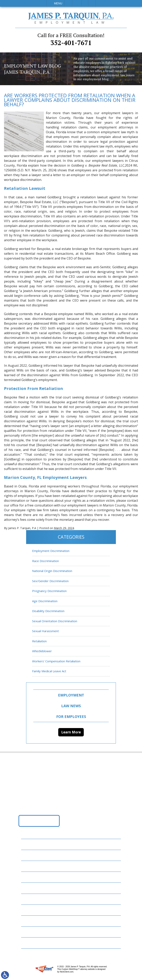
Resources (32, 910)
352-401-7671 (71, 39)
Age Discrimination (45, 601)
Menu (58, 3)
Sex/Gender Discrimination (50, 581)
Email (77, 3)
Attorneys (32, 866)
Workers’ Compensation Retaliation (56, 661)
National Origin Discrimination (52, 571)
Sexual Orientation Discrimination (55, 621)
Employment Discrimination (51, 551)
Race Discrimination (45, 561)
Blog (28, 888)
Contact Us (33, 921)
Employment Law (37, 855)
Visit (85, 3)
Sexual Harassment (45, 631)
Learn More (71, 732)
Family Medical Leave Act (49, 671)
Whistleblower (42, 651)
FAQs (27, 877)
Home (28, 844)
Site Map (30, 943)
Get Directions (39, 821)
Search (92, 3)
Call (68, 3)
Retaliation (39, 641)
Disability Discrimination (48, 611)
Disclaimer (32, 932)
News (28, 899)
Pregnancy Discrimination (49, 591)
